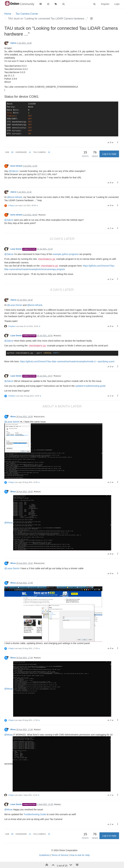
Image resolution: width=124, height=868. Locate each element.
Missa (13, 417)
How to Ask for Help (80, 855)
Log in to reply (109, 154)
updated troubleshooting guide (90, 386)
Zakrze (13, 43)
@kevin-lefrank (15, 197)
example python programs (66, 254)
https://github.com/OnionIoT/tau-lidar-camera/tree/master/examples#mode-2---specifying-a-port (67, 361)
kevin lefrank (16, 166)
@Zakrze (14, 171)
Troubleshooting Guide (35, 814)
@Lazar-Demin (15, 305)
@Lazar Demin (39, 417)
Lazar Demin (16, 249)
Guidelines (44, 855)
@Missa (37, 492)
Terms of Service (60, 855)
